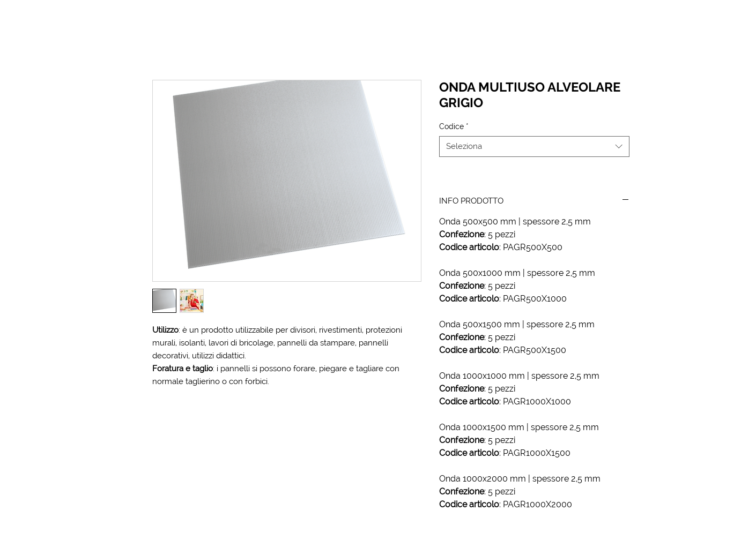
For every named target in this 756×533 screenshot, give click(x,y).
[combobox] (534, 147)
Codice (454, 126)
